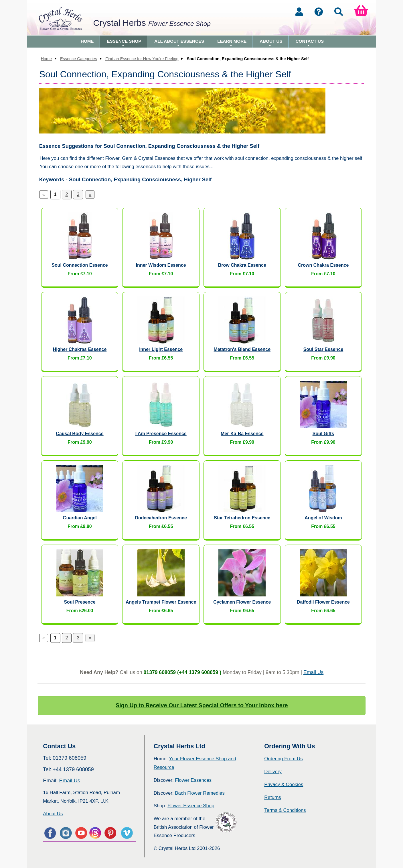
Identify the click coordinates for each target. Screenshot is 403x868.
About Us (271, 43)
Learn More (232, 43)
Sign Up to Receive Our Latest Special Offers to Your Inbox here (202, 705)
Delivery (273, 772)
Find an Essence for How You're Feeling (142, 59)
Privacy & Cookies (284, 784)
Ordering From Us (283, 759)
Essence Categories (79, 59)
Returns (273, 797)
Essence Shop (124, 43)
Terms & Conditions (285, 810)
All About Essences (179, 43)
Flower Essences (193, 780)
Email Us (313, 672)
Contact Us (310, 43)
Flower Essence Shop (191, 806)
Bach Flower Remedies (200, 793)
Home (87, 41)
